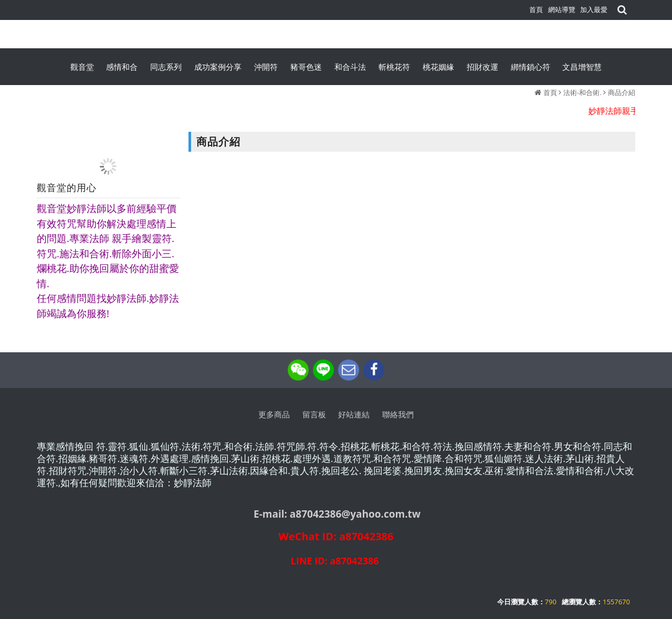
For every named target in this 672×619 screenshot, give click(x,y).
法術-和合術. (582, 92)
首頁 (550, 92)
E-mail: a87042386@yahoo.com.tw (337, 514)
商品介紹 (622, 92)
